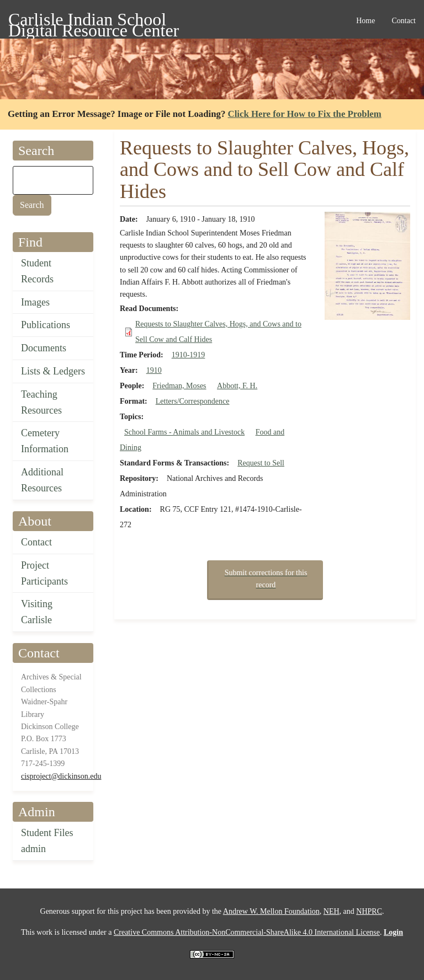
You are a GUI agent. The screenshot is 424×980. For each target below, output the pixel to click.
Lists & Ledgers (53, 371)
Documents (44, 348)
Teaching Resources (41, 402)
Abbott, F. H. (237, 386)
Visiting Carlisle (37, 612)
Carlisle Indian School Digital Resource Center (94, 21)
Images (35, 302)
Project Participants (44, 573)
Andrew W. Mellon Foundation (271, 911)
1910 (154, 370)
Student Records (37, 271)
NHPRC (369, 911)
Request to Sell (261, 463)
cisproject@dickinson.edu (61, 776)
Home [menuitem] (365, 21)
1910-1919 (189, 355)
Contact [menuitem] (404, 21)
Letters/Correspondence (193, 401)
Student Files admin (47, 841)
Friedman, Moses (179, 386)
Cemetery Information (45, 441)
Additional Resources (42, 480)
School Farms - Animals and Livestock (184, 432)
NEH (332, 911)
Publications (46, 325)
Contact (36, 542)
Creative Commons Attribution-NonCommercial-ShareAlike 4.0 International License (247, 932)
